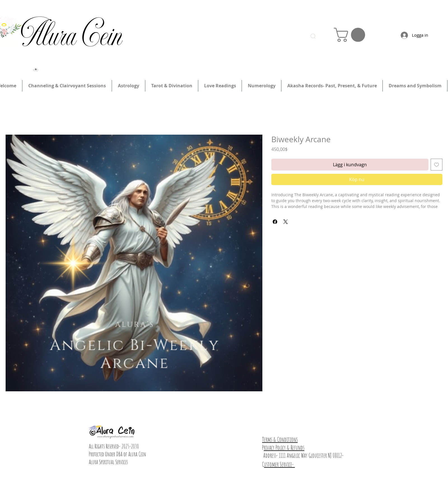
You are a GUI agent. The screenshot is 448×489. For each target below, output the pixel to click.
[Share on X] (286, 222)
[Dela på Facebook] (275, 222)
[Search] (313, 36)
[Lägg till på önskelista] (437, 165)
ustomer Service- (279, 464)
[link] (351, 35)
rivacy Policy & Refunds (284, 447)
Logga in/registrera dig (320, 13)
